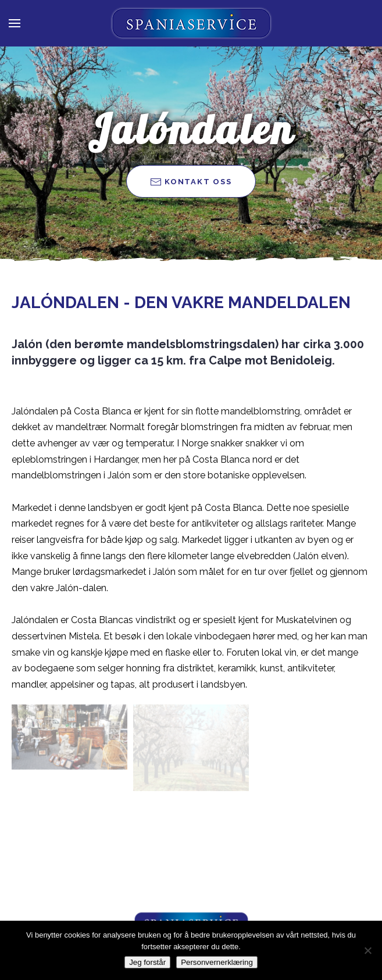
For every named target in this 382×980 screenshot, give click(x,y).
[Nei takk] (367, 950)
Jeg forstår (147, 962)
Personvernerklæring (217, 962)
